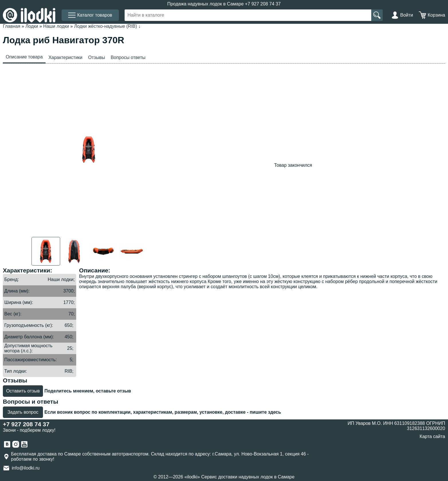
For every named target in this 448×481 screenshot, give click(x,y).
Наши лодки (56, 26)
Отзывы (97, 57)
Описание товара (24, 57)
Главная (12, 26)
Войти (407, 15)
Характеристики (65, 57)
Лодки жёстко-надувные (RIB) (106, 26)
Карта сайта (432, 436)
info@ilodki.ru (26, 468)
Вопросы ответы (128, 57)
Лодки (32, 26)
